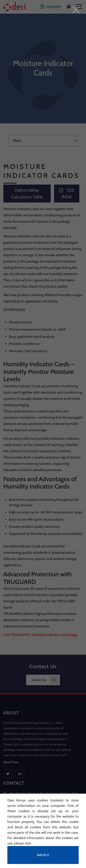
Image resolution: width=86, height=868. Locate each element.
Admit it (43, 855)
